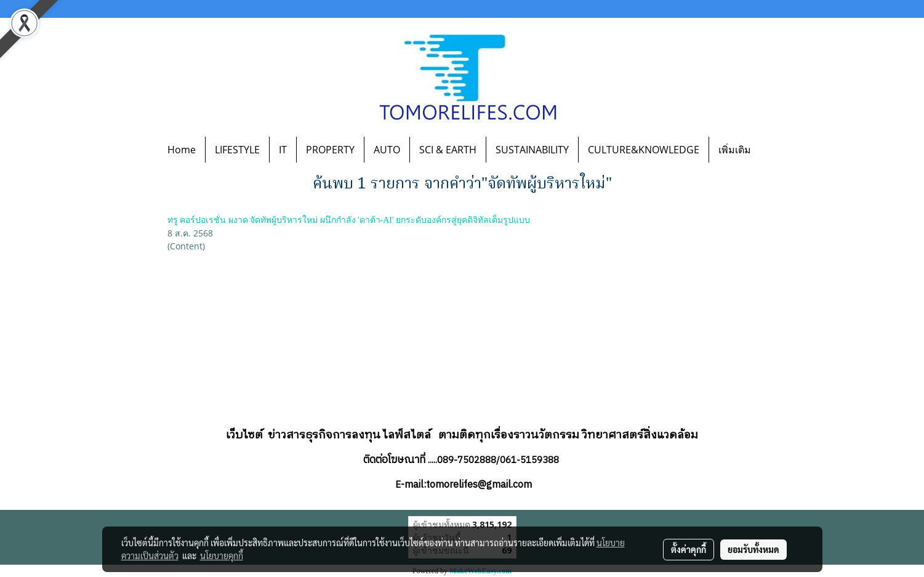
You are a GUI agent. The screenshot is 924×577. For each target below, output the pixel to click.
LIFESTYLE (237, 150)
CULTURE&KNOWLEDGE (644, 150)
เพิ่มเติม (735, 150)
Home (182, 150)
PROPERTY (330, 150)
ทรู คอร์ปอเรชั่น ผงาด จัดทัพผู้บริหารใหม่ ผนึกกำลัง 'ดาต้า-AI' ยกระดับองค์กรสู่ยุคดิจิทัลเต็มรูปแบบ (349, 220)
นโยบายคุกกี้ (222, 555)
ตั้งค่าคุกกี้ (689, 549)
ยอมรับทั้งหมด (753, 549)
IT (283, 150)
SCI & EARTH (448, 150)
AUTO (387, 150)
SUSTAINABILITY (532, 150)
